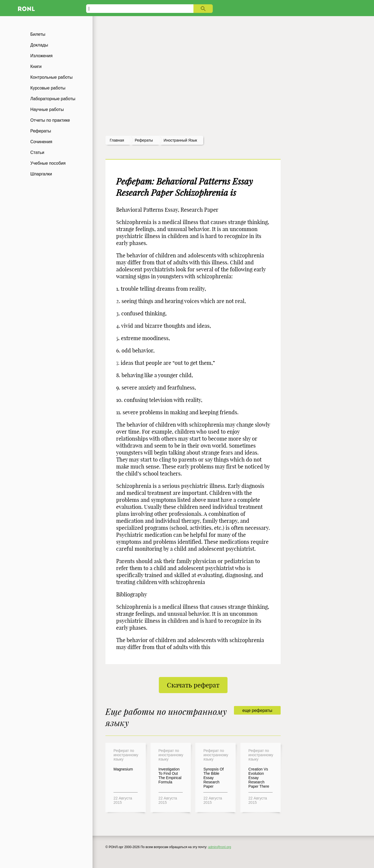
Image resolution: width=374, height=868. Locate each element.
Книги (36, 66)
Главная (117, 140)
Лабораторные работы (53, 99)
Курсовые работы (48, 88)
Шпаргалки (41, 174)
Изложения (41, 56)
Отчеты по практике (50, 120)
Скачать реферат (193, 685)
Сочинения (41, 142)
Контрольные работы (52, 77)
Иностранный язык (180, 140)
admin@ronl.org (220, 847)
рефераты (144, 140)
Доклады (39, 45)
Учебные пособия (48, 163)
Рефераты (41, 131)
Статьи (37, 152)
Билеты (38, 34)
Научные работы (47, 109)
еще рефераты (257, 710)
